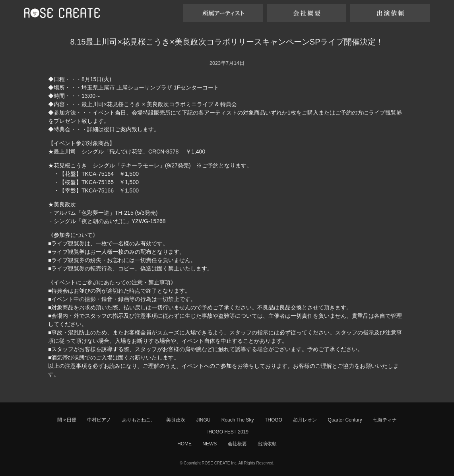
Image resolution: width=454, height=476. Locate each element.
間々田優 (67, 420)
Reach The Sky (238, 420)
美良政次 (176, 420)
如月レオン (305, 420)
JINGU (203, 420)
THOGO (274, 420)
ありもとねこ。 (139, 420)
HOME (184, 444)
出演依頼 (267, 444)
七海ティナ (385, 420)
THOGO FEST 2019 (227, 432)
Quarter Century (345, 420)
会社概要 (237, 444)
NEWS (210, 444)
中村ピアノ (99, 420)
